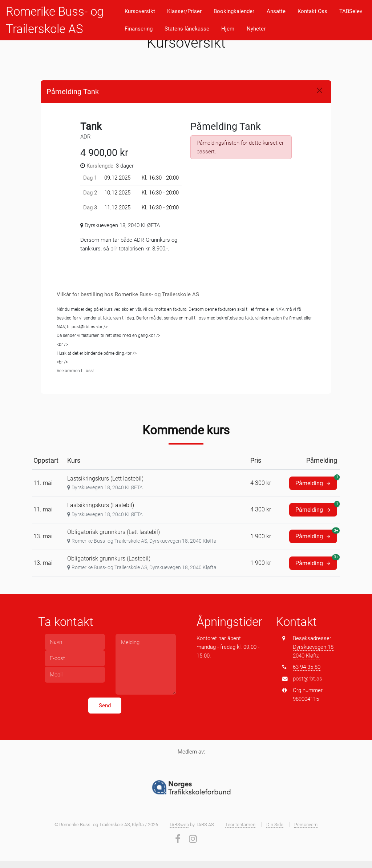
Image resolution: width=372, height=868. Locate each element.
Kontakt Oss (312, 11)
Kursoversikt (140, 11)
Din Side (275, 825)
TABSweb (179, 825)
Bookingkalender (234, 11)
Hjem (228, 29)
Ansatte (276, 11)
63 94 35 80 (307, 667)
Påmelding (316, 482)
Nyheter (256, 29)
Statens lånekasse (187, 29)
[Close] (320, 90)
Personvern (306, 825)
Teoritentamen (240, 825)
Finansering (139, 29)
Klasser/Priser (184, 11)
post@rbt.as (308, 679)
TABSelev (351, 11)
